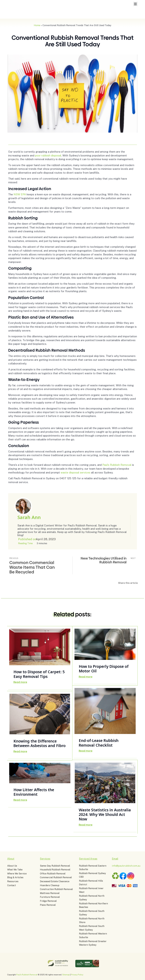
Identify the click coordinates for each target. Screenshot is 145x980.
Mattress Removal (50, 893)
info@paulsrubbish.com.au (126, 866)
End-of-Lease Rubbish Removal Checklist (99, 743)
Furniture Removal (50, 897)
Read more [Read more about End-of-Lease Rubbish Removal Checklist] (86, 751)
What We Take (15, 870)
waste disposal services (75, 472)
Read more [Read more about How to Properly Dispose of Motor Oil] (86, 677)
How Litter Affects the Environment (34, 792)
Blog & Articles (15, 877)
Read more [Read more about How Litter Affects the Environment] (20, 800)
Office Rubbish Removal (53, 874)
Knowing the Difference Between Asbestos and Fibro (40, 743)
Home (37, 25)
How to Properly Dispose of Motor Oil (104, 669)
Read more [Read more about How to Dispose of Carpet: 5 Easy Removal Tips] (20, 682)
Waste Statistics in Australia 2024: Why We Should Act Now (105, 814)
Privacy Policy (77, 975)
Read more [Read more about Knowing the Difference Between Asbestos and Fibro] (20, 751)
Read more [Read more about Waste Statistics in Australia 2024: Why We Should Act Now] (86, 825)
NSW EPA (20, 194)
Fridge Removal (48, 901)
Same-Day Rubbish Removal (55, 866)
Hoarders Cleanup (50, 885)
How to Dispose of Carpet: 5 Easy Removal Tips (39, 674)
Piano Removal (48, 905)
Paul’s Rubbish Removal (117, 465)
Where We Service (17, 874)
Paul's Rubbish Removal (27, 975)
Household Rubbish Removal (55, 870)
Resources (13, 881)
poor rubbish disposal (48, 155)
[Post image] (40, 647)
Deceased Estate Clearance (55, 881)
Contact (12, 885)
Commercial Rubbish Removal (56, 877)
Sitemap (66, 975)
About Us (12, 866)
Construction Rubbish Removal (56, 889)
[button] (135, 4)
